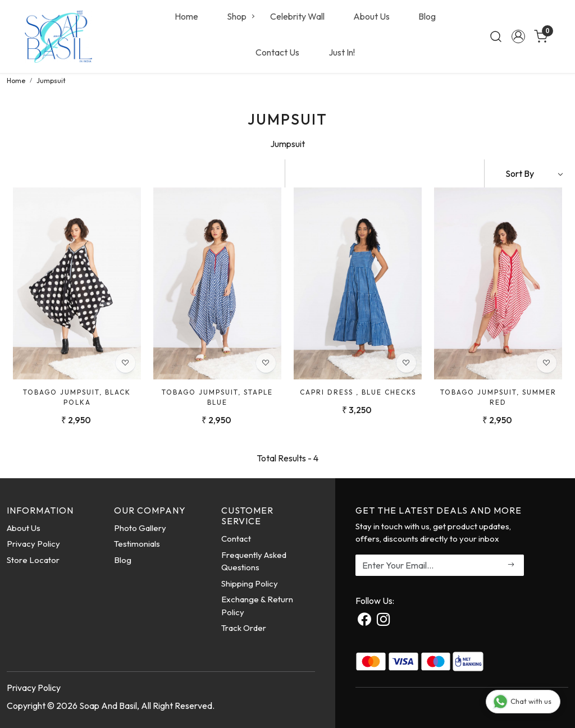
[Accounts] (518, 36)
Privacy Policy (33, 544)
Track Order (244, 628)
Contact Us (277, 52)
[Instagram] (383, 621)
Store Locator (33, 560)
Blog (427, 16)
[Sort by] (526, 173)
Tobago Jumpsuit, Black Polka (77, 397)
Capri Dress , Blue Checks (358, 392)
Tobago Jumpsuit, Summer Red (498, 397)
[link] (496, 36)
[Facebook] (364, 621)
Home (186, 16)
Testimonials (137, 544)
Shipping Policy (250, 583)
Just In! (342, 52)
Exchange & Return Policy (257, 606)
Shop (240, 16)
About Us (371, 16)
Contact (236, 539)
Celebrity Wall (297, 16)
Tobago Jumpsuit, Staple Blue (217, 397)
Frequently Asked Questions (254, 561)
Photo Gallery (140, 528)
